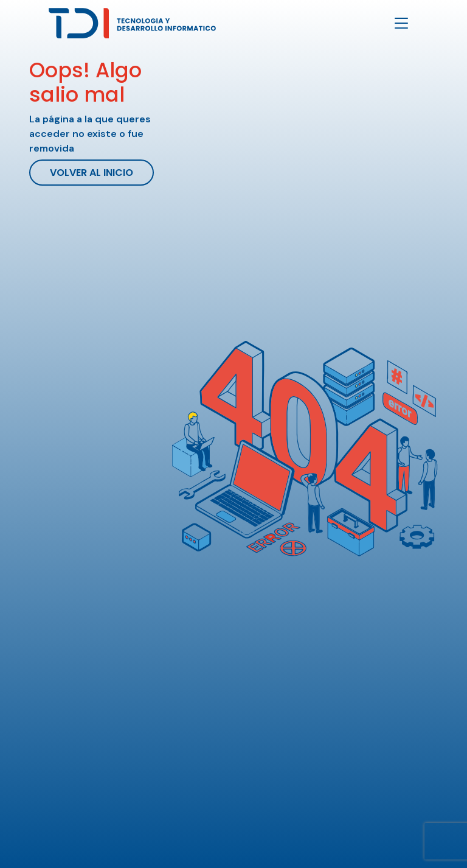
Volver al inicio (92, 173)
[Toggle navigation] (401, 23)
